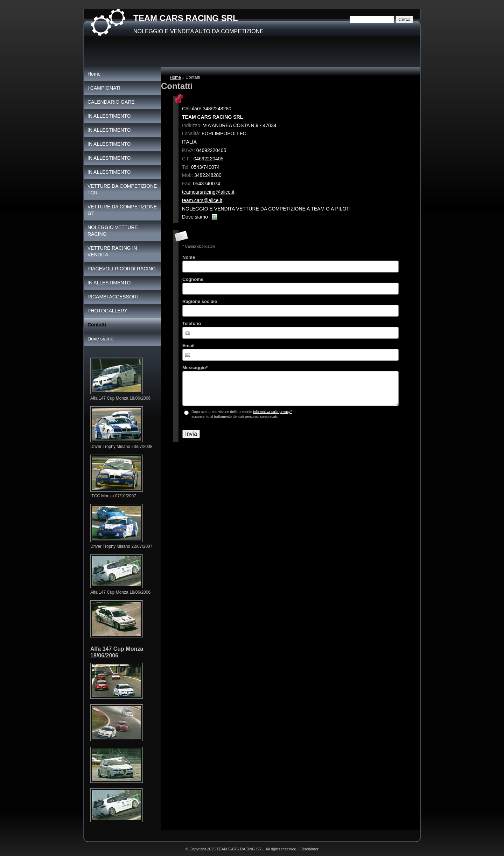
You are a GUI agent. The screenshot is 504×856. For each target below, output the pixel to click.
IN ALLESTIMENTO (109, 116)
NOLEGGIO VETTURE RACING (113, 231)
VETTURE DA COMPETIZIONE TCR (122, 189)
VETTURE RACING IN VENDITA (112, 251)
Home (175, 77)
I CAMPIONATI (104, 88)
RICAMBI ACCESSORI (113, 297)
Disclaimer (310, 849)
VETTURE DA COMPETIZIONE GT (122, 210)
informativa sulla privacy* (272, 412)
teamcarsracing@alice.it (208, 192)
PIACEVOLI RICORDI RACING (122, 269)
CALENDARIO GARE (111, 102)
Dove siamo (195, 217)
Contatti (97, 325)
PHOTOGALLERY (107, 311)
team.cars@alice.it (202, 200)
